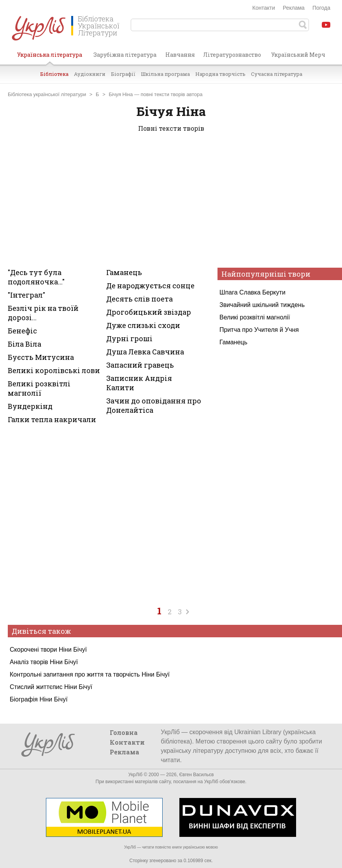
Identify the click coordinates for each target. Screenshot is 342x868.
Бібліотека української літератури (47, 94)
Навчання (180, 55)
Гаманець (233, 342)
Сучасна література (277, 74)
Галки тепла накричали (52, 419)
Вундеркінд (30, 406)
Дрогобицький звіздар (149, 312)
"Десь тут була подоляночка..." (36, 277)
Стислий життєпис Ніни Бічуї (51, 687)
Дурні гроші (129, 338)
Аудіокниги (90, 74)
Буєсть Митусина (41, 357)
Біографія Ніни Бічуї (39, 699)
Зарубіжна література (125, 55)
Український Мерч (298, 55)
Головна (124, 732)
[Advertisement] (171, 202)
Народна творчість (220, 74)
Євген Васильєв (196, 775)
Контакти (264, 8)
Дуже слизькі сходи (143, 325)
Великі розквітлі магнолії (255, 317)
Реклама (294, 8)
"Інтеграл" (26, 295)
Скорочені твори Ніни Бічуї (48, 650)
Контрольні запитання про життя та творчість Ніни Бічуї (90, 674)
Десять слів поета (139, 299)
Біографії (123, 74)
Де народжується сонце (150, 286)
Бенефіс (22, 331)
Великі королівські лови (54, 370)
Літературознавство (232, 55)
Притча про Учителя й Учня (259, 330)
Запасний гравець (140, 365)
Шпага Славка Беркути (253, 292)
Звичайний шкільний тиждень (262, 305)
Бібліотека (54, 74)
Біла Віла (25, 344)
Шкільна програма (165, 74)
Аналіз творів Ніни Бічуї (44, 662)
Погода (321, 8)
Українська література (50, 58)
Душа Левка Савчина (145, 352)
